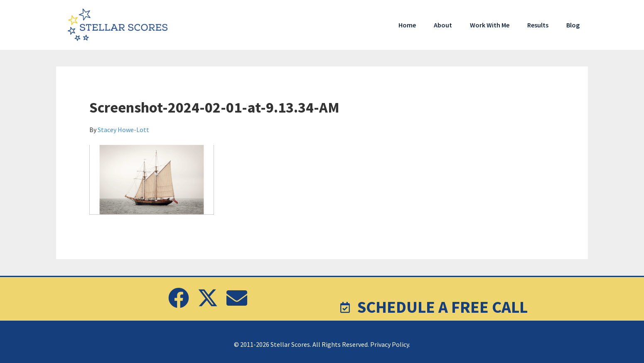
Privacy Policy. (390, 344)
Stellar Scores (118, 25)
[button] (179, 298)
